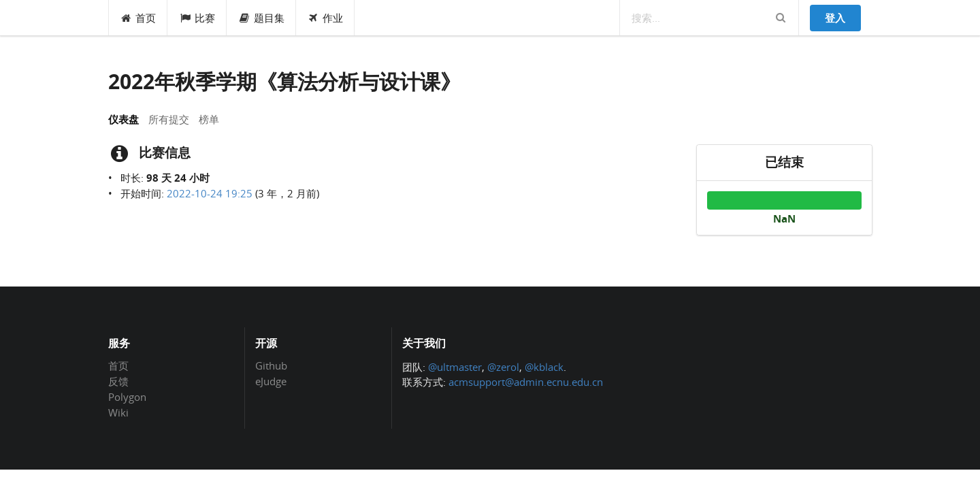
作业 (326, 18)
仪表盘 (124, 119)
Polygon (127, 397)
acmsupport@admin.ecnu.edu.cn (526, 382)
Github (271, 366)
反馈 (118, 381)
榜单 (209, 119)
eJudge (271, 381)
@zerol (503, 367)
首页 (138, 18)
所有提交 (169, 119)
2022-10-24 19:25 (210, 193)
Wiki (118, 412)
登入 (835, 18)
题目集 (261, 18)
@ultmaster (455, 367)
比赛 (197, 18)
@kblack (544, 367)
